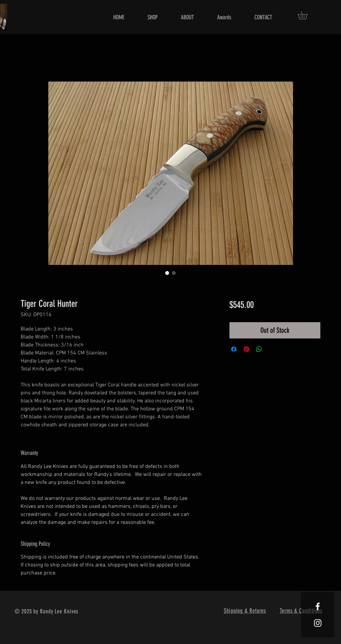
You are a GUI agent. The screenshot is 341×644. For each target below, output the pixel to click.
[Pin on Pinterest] (246, 349)
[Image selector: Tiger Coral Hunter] (167, 273)
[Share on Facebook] (234, 349)
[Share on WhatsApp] (259, 349)
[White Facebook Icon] (318, 606)
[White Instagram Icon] (318, 623)
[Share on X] (272, 349)
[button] (306, 15)
